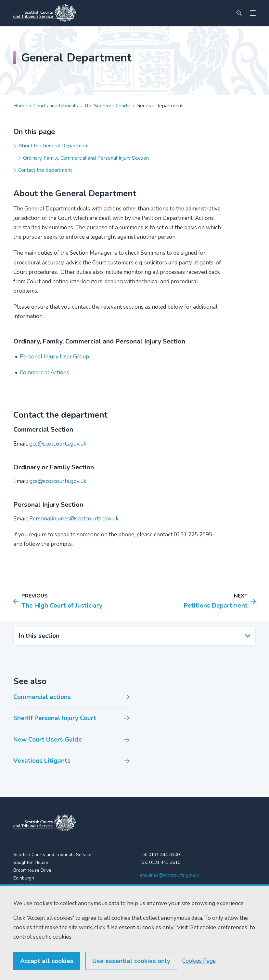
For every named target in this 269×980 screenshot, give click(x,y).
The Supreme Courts (107, 106)
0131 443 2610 (165, 862)
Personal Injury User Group (54, 357)
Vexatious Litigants (42, 761)
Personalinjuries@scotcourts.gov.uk (74, 519)
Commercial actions (42, 697)
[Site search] (239, 13)
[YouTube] (170, 888)
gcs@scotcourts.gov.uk (58, 444)
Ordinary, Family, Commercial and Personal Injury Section (86, 158)
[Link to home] (45, 13)
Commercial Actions (45, 373)
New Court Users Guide (48, 740)
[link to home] (45, 823)
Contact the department (45, 170)
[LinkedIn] (157, 888)
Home (20, 106)
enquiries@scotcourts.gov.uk (169, 875)
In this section (39, 636)
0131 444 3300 (164, 855)
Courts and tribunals (56, 106)
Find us (21, 913)
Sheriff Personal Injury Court (55, 718)
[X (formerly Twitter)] (144, 888)
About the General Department (54, 146)
